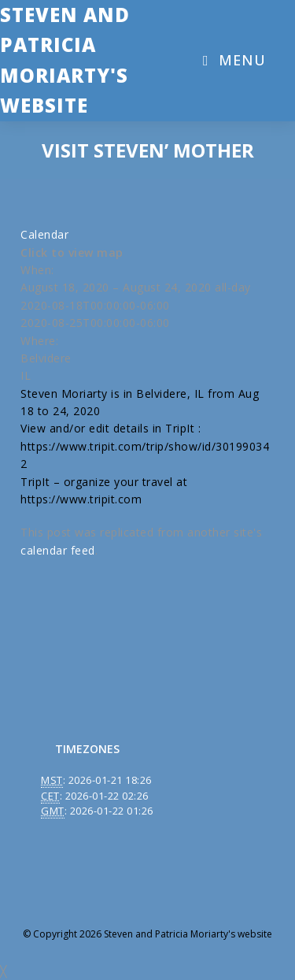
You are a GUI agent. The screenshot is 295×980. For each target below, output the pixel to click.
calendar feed (58, 550)
